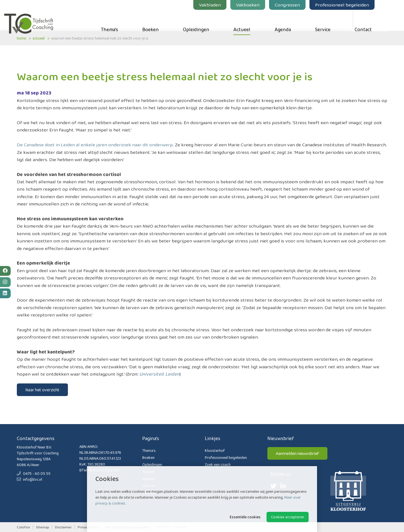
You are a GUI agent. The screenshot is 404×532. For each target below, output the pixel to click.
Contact (376, 20)
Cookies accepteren (288, 517)
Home (21, 38)
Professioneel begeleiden (355, 5)
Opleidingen (209, 20)
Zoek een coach (218, 464)
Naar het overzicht (42, 390)
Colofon (23, 527)
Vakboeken (260, 5)
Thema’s (122, 20)
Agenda (295, 20)
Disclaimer (63, 527)
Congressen (300, 5)
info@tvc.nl (29, 479)
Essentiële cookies (245, 517)
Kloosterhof (215, 450)
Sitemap (43, 527)
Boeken (163, 20)
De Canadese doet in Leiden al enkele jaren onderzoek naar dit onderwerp (95, 145)
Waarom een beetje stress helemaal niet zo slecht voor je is (100, 38)
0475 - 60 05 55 (34, 473)
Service (335, 20)
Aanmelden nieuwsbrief (297, 453)
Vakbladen (222, 5)
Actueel (254, 20)
